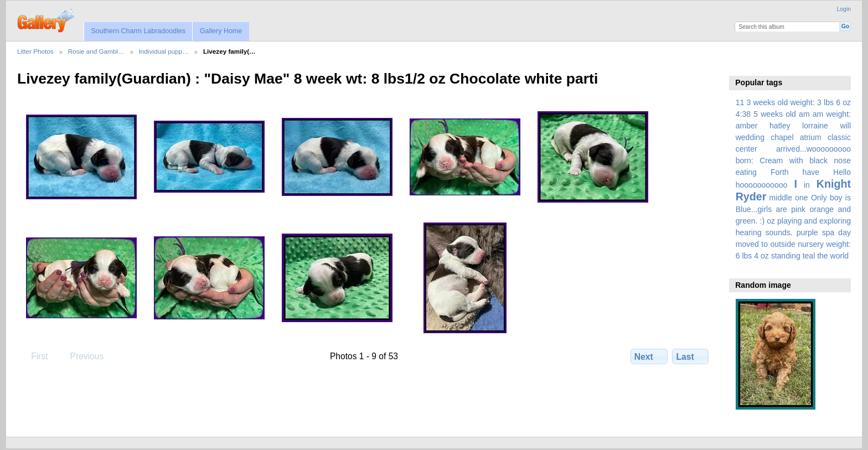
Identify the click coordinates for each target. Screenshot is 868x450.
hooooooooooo (762, 185)
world (840, 256)
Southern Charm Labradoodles (138, 31)
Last (691, 356)
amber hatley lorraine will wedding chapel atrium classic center (793, 137)
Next (649, 356)
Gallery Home (221, 31)
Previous (81, 356)
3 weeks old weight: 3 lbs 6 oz (799, 102)
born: (745, 161)
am (804, 114)
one (801, 198)
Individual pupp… (164, 51)
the (823, 256)
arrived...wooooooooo (813, 149)
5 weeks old (775, 114)
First (34, 356)
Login (844, 9)
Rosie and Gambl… (96, 51)
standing (786, 256)
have (811, 172)
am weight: (832, 114)
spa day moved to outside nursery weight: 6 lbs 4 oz (793, 244)
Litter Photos (35, 51)
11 (740, 102)
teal (809, 256)
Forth (780, 172)
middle (781, 198)
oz (771, 221)
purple (807, 232)
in (807, 185)
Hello (842, 172)
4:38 (743, 114)
